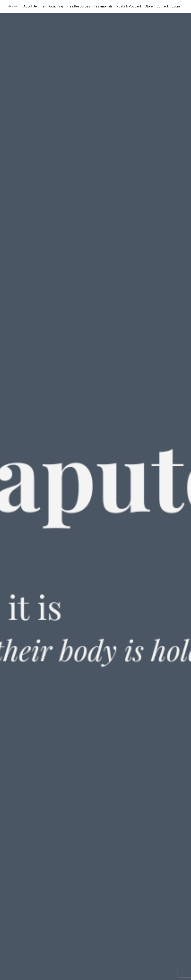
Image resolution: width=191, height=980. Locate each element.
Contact (162, 6)
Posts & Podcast (129, 6)
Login (176, 6)
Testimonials (103, 6)
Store (149, 6)
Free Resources (78, 6)
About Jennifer (34, 6)
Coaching (55, 6)
